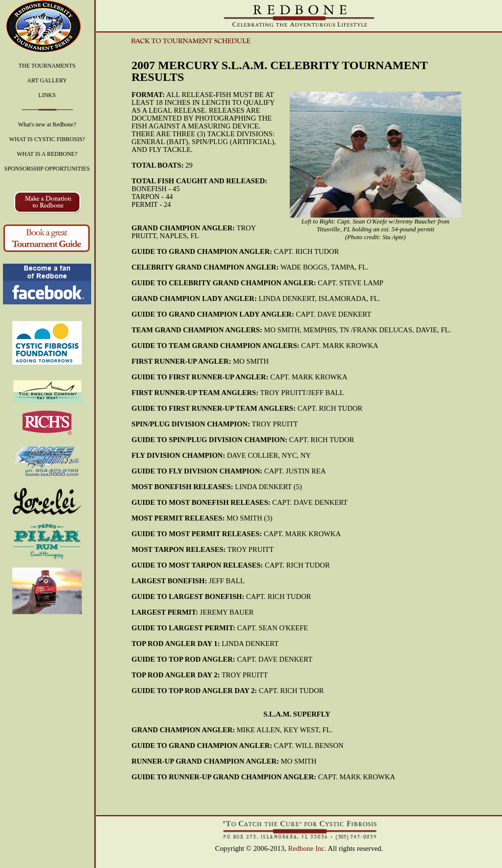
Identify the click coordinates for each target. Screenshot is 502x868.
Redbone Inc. (307, 848)
